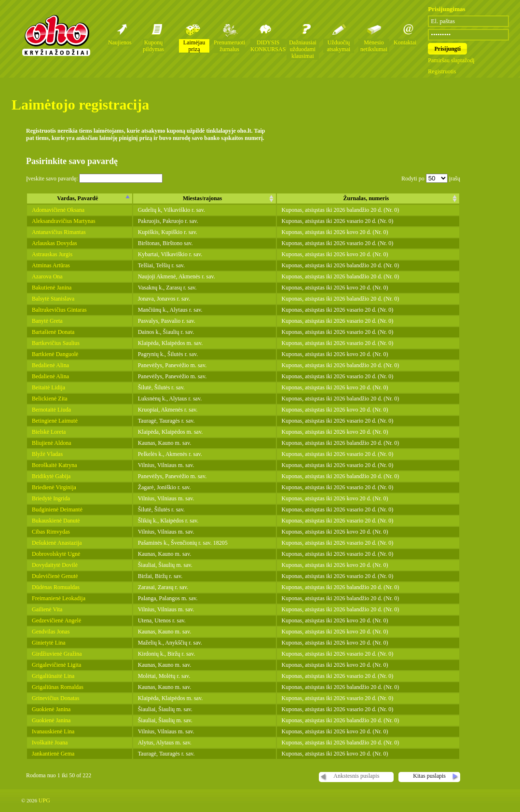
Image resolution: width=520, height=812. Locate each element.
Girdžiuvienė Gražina (57, 654)
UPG (44, 800)
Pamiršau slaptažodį (451, 60)
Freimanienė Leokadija (59, 598)
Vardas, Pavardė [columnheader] (77, 198)
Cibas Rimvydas (51, 532)
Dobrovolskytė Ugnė (56, 554)
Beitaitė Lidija (48, 387)
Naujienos (120, 42)
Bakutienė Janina (52, 288)
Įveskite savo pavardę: (94, 179)
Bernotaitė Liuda (51, 410)
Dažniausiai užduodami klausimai (303, 49)
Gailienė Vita (47, 609)
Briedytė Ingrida (51, 498)
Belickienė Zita (50, 399)
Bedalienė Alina (50, 365)
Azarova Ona (47, 276)
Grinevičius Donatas (55, 698)
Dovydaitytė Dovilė (55, 565)
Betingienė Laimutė (55, 421)
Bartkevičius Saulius (56, 343)
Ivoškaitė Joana (50, 743)
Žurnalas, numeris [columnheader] (366, 198)
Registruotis (442, 71)
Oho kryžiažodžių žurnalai (56, 35)
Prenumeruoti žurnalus (229, 46)
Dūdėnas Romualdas (56, 587)
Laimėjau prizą (194, 46)
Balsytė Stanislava (53, 299)
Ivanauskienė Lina (53, 731)
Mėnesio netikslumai (374, 46)
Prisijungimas (446, 9)
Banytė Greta (47, 321)
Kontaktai (405, 42)
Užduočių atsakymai (339, 46)
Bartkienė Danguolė (55, 354)
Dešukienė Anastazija (57, 543)
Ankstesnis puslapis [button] (356, 776)
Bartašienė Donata (53, 332)
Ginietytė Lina (49, 643)
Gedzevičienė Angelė (56, 620)
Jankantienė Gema (53, 754)
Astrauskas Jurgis (52, 254)
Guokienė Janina (51, 709)
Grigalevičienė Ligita (56, 665)
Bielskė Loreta (49, 432)
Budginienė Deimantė (57, 509)
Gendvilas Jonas (51, 632)
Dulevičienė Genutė (55, 576)
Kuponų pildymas (153, 46)
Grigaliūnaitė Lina (53, 676)
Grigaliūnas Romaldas (58, 687)
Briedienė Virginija (54, 487)
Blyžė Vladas (47, 454)
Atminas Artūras (51, 265)
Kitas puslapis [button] (429, 776)
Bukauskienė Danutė (56, 521)
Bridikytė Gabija (51, 476)
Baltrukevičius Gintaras (59, 310)
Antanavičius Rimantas (59, 232)
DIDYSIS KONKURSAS (268, 46)
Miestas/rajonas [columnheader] (202, 198)
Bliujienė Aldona (52, 443)
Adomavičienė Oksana (58, 210)
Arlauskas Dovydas (55, 243)
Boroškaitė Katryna (55, 465)
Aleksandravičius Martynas (64, 221)
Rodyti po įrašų (431, 179)
